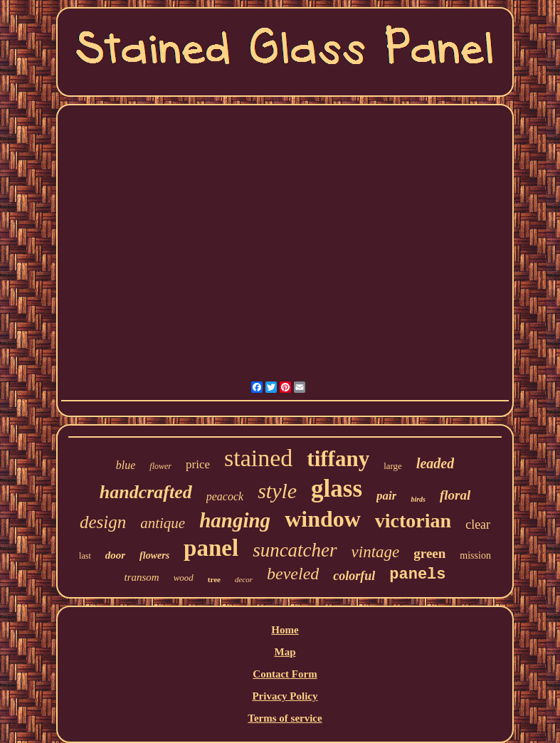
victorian (413, 521)
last (85, 556)
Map (285, 652)
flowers (154, 555)
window (323, 519)
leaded (435, 463)
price (198, 464)
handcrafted (146, 492)
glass (337, 489)
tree (214, 579)
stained (258, 458)
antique (163, 523)
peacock (225, 496)
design (103, 522)
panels (417, 575)
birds (418, 499)
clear (478, 525)
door (115, 555)
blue (126, 465)
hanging (235, 520)
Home (285, 630)
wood (184, 578)
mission (475, 555)
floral (455, 495)
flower (160, 466)
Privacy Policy (285, 696)
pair (386, 496)
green (429, 553)
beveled (293, 574)
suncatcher (295, 550)
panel (211, 548)
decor (244, 579)
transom (141, 577)
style (277, 491)
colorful (354, 576)
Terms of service (285, 718)
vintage (376, 552)
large (393, 466)
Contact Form (285, 674)
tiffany (338, 459)
